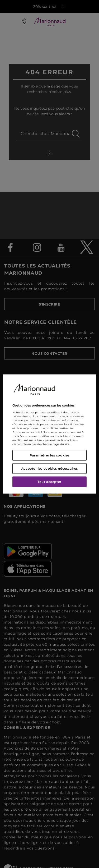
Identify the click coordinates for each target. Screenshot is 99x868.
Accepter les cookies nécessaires (49, 468)
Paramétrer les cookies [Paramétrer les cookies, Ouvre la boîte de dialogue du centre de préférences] (49, 455)
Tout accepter (49, 481)
